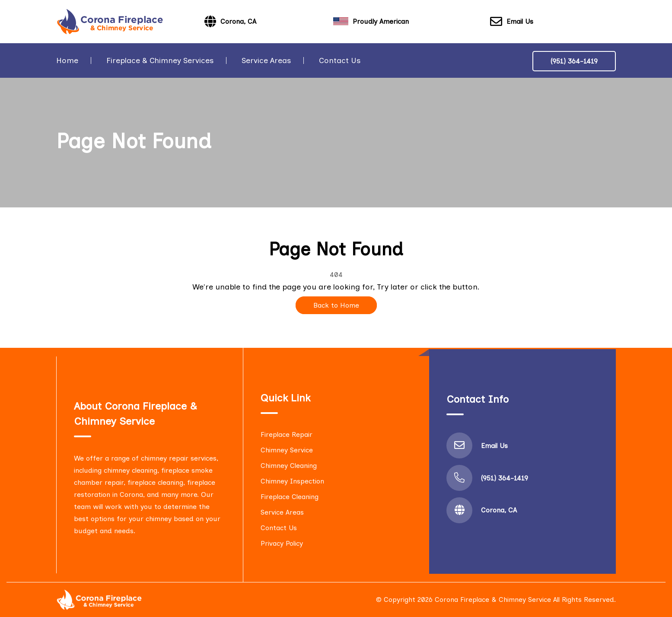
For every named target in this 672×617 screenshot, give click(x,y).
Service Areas (266, 60)
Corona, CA (499, 510)
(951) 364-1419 (574, 61)
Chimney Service (287, 450)
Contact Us (340, 60)
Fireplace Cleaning (290, 497)
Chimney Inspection (292, 481)
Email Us (512, 22)
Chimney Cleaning (289, 466)
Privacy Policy (282, 543)
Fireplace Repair (287, 434)
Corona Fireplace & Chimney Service (493, 600)
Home (67, 60)
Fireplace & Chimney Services (160, 60)
